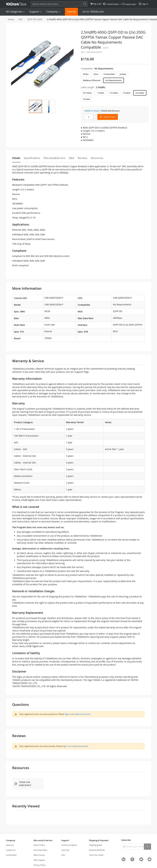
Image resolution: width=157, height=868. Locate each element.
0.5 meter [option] (87, 93)
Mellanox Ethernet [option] (92, 80)
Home (11, 19)
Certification (11, 855)
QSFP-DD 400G (35, 19)
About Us (10, 845)
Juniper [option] (123, 74)
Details (16, 158)
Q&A (71, 158)
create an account (82, 714)
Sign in (68, 714)
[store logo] (16, 4)
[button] (49, 106)
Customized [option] (109, 74)
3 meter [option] (87, 99)
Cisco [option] (96, 74)
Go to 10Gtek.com (93, 12)
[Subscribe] (147, 847)
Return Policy (39, 845)
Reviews (83, 158)
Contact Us (11, 850)
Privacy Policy (39, 865)
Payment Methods (97, 850)
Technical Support (69, 845)
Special (71, 12)
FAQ (63, 855)
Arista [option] (86, 74)
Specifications (32, 158)
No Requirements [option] (114, 80)
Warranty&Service (54, 158)
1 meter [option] (101, 93)
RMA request (39, 860)
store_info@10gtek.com (27, 500)
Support (34, 12)
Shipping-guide (95, 845)
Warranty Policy (40, 850)
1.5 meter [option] (114, 93)
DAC (21, 19)
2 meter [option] (127, 93)
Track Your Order (96, 855)
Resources (97, 158)
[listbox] (115, 78)
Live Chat (65, 850)
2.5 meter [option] (140, 93)
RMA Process (39, 855)
